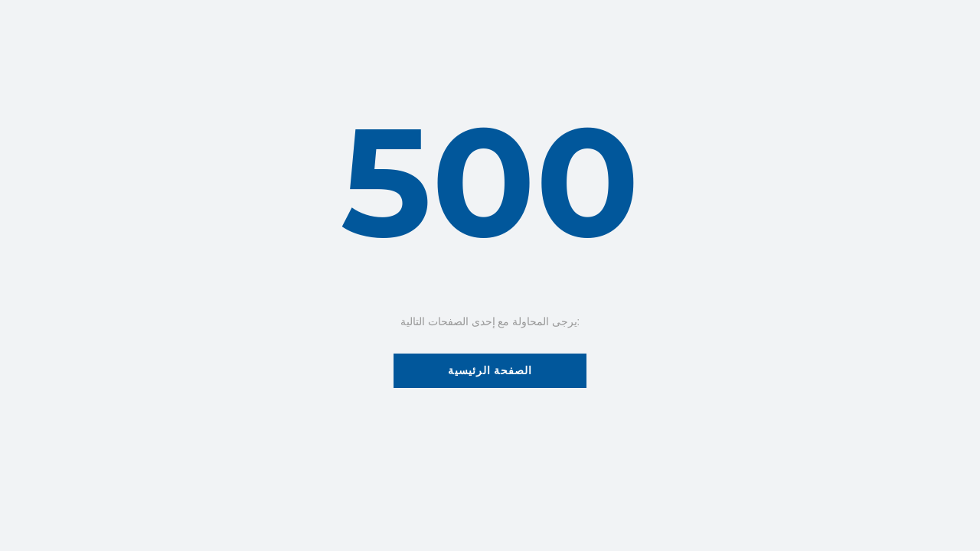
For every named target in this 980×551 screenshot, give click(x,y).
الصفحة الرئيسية (490, 370)
